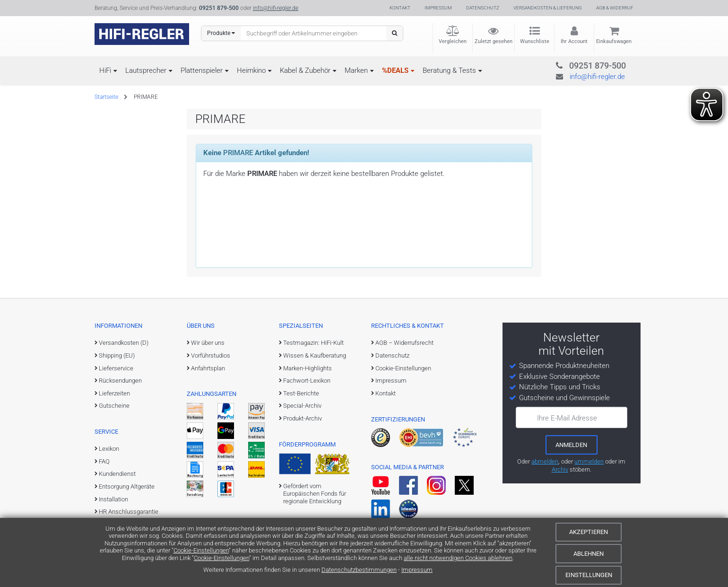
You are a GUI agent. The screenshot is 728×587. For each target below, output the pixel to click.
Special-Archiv (302, 406)
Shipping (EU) (117, 355)
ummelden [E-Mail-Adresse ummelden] (589, 461)
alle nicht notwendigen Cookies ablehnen (458, 558)
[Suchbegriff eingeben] (314, 33)
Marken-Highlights (308, 368)
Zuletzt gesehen (494, 41)
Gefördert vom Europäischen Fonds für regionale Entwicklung (315, 494)
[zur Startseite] (142, 34)
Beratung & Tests (449, 70)
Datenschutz (483, 8)
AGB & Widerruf (615, 8)
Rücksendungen (120, 381)
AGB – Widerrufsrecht (404, 343)
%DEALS (395, 70)
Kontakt (400, 8)
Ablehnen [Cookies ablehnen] (589, 554)
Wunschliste (535, 41)
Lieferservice (116, 368)
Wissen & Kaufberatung (315, 355)
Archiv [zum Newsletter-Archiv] (560, 469)
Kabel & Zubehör (305, 70)
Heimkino (251, 70)
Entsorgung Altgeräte (127, 486)
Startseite (106, 97)
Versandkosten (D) (124, 343)
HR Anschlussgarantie (129, 512)
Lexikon (109, 449)
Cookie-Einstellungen (201, 550)
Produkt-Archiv (303, 418)
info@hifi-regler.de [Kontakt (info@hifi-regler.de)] (276, 8)
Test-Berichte (301, 393)
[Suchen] (394, 33)
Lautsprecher (146, 70)
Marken (356, 70)
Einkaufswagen (614, 41)
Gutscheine (114, 406)
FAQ (104, 461)
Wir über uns (208, 343)
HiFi (105, 70)
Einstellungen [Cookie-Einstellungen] (589, 575)
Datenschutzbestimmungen (359, 570)
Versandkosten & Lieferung (548, 8)
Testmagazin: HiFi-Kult (313, 343)
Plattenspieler (202, 70)
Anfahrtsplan (208, 368)
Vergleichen (453, 41)
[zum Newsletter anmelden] (572, 445)
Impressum (417, 570)
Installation (113, 499)
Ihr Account (574, 41)
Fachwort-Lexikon (307, 381)
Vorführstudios (211, 355)
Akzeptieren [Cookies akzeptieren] (589, 532)
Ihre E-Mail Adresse (567, 418)
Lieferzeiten (114, 393)
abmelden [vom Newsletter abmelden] (545, 461)
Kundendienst (117, 474)
